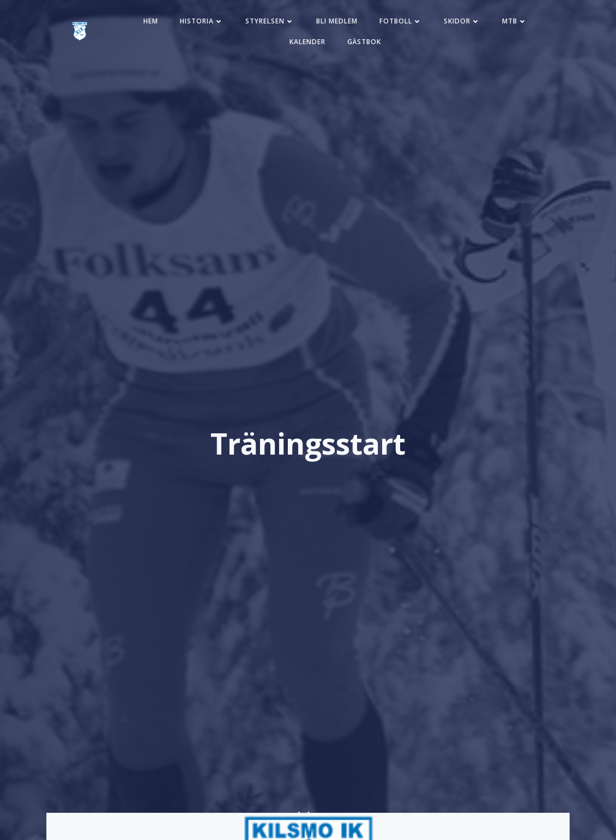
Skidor (462, 21)
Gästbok (364, 42)
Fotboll (401, 21)
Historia (202, 21)
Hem (151, 21)
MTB (515, 21)
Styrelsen (270, 21)
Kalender (307, 42)
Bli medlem (337, 21)
